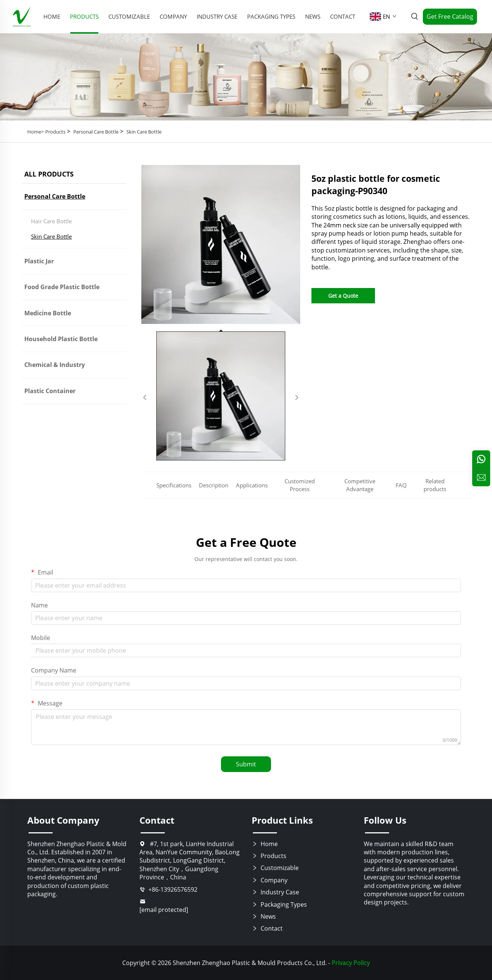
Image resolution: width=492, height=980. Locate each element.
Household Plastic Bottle (61, 339)
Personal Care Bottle (96, 132)
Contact (343, 16)
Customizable (129, 16)
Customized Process (300, 485)
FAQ (401, 485)
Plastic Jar (39, 261)
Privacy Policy (351, 963)
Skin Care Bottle (144, 132)
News (313, 16)
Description (214, 485)
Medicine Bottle (48, 313)
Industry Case (217, 16)
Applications (252, 485)
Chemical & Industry (55, 365)
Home (265, 844)
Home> (36, 132)
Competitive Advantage (360, 485)
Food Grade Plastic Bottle (62, 287)
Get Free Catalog (450, 16)
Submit (246, 764)
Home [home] (52, 16)
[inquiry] (481, 477)
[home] (22, 16)
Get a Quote (343, 296)
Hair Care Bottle (51, 221)
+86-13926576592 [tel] (168, 889)
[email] (190, 906)
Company (173, 16)
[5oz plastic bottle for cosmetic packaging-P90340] (221, 244)
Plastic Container (50, 391)
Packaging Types (271, 16)
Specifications (174, 485)
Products (84, 16)
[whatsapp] (481, 459)
